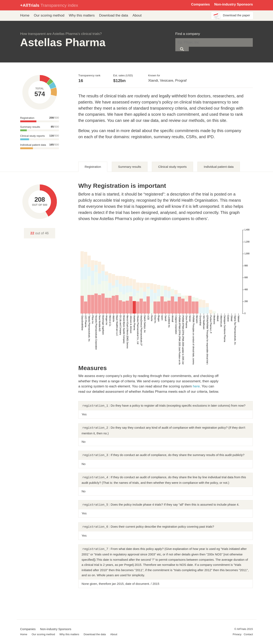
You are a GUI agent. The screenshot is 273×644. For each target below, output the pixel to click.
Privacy (237, 634)
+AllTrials (49, 5)
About (137, 15)
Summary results (130, 167)
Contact (248, 634)
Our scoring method (49, 15)
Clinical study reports (172, 167)
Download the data (114, 15)
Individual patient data (219, 167)
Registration (93, 167)
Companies (200, 4)
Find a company (188, 34)
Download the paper (237, 15)
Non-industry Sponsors (234, 4)
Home (25, 15)
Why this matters (82, 15)
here (196, 386)
